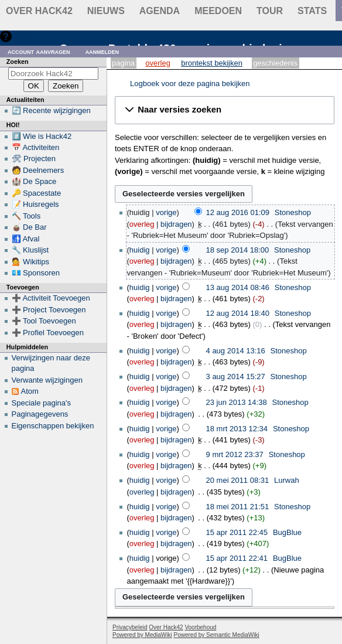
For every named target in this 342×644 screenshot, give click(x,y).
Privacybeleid (130, 627)
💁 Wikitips (30, 262)
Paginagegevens (40, 414)
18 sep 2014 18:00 (238, 250)
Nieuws (106, 11)
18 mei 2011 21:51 (238, 507)
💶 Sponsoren (36, 273)
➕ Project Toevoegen (49, 310)
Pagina (123, 63)
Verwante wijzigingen (47, 380)
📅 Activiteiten (36, 147)
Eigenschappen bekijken (53, 426)
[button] (225, 110)
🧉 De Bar (29, 227)
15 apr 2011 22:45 (237, 532)
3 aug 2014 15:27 (236, 376)
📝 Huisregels (35, 204)
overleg (142, 224)
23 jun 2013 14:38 (237, 402)
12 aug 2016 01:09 (238, 212)
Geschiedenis (275, 63)
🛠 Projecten (34, 159)
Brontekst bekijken (212, 63)
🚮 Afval (26, 239)
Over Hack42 (39, 11)
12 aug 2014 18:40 (238, 313)
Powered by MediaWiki (142, 635)
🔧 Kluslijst (30, 250)
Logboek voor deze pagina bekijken (190, 84)
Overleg (158, 63)
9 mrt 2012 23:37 (235, 454)
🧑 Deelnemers (38, 170)
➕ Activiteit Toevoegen (51, 298)
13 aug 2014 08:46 (238, 287)
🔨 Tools (26, 216)
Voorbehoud (200, 627)
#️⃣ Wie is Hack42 (42, 136)
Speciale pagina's (42, 403)
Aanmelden (102, 51)
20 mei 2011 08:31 (238, 480)
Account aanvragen (39, 51)
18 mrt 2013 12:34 (237, 429)
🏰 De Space (34, 181)
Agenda (160, 11)
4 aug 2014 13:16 (236, 351)
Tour (270, 11)
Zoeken (18, 62)
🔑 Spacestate (37, 193)
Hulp (23, 36)
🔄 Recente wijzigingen (51, 110)
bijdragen (176, 224)
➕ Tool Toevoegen (44, 321)
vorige (166, 212)
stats (312, 11)
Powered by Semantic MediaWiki (217, 635)
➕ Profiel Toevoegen (48, 333)
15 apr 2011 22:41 (237, 558)
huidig (140, 250)
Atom (30, 391)
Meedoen (218, 11)
